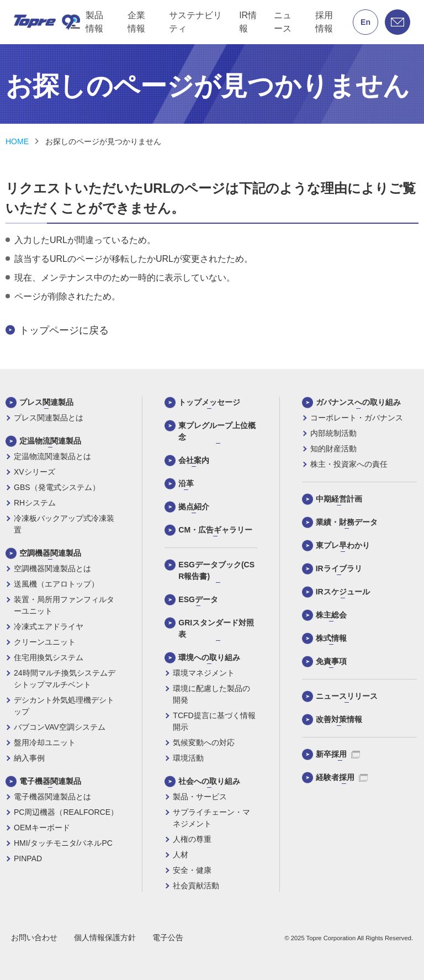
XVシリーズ (35, 472)
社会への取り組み (209, 781)
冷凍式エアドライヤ (49, 626)
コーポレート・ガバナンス (357, 418)
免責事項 (331, 661)
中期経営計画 (339, 499)
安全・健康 (192, 870)
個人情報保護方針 (105, 937)
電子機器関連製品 (50, 781)
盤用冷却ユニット (45, 742)
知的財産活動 (333, 449)
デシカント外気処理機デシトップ (64, 706)
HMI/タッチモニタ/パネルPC (63, 843)
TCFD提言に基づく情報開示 (214, 721)
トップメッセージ (209, 402)
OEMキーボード (42, 828)
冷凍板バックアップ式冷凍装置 (64, 524)
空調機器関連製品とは (52, 568)
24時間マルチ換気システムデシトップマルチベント (65, 679)
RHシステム (35, 503)
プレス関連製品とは (49, 418)
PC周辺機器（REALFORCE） (66, 812)
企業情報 (136, 22)
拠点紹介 (194, 507)
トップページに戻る (64, 330)
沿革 (186, 483)
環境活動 (188, 758)
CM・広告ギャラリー (215, 530)
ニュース (283, 22)
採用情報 (324, 22)
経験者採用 (342, 777)
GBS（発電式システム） (57, 487)
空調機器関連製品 (50, 553)
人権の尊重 (192, 839)
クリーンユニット (45, 642)
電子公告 (168, 937)
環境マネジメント (204, 673)
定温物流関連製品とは (52, 456)
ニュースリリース (347, 696)
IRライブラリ (339, 568)
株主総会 (331, 615)
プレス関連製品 (46, 402)
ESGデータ (198, 599)
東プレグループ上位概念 (217, 431)
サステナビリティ (195, 22)
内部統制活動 (333, 433)
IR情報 (248, 22)
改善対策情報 (339, 719)
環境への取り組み (209, 657)
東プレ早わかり (343, 545)
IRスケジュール (343, 592)
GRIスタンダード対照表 (216, 628)
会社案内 (194, 460)
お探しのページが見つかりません (103, 141)
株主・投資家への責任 (349, 464)
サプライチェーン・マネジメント (211, 818)
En (365, 22)
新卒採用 (338, 754)
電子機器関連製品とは (52, 797)
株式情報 (331, 638)
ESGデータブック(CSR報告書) (216, 570)
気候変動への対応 (204, 742)
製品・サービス (200, 797)
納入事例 (29, 758)
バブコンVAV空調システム (60, 727)
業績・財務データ (347, 522)
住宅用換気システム (49, 657)
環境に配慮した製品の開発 (211, 694)
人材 (181, 855)
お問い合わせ (34, 937)
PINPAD (28, 858)
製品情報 (94, 22)
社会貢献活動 (196, 886)
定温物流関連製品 (50, 441)
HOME (17, 141)
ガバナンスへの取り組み (358, 402)
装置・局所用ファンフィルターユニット (64, 605)
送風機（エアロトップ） (56, 584)
